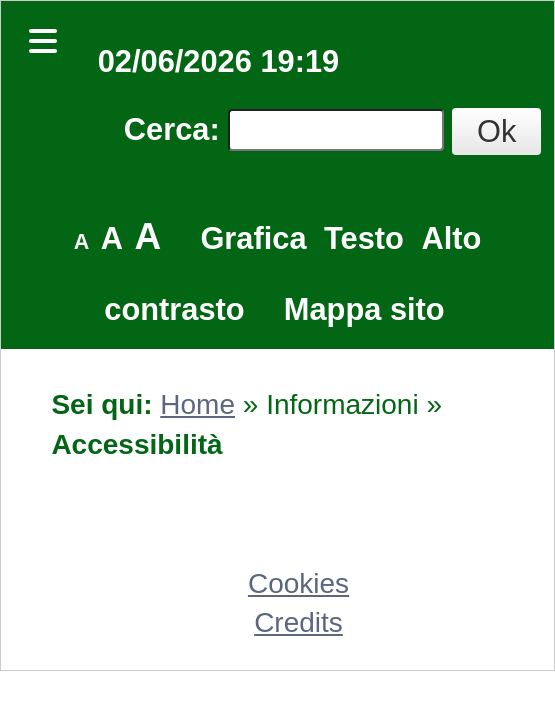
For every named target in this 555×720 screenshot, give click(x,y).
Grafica (253, 238)
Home (197, 404)
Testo (364, 238)
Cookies (298, 583)
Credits (298, 622)
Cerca (167, 129)
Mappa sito (364, 309)
